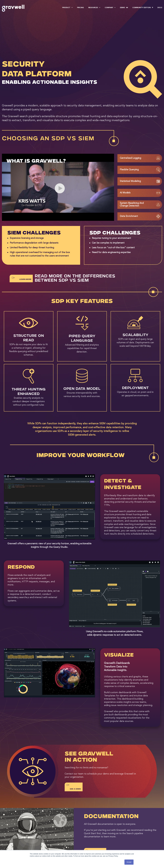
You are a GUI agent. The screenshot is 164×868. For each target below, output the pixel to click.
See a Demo (74, 753)
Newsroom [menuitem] (53, 844)
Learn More (22, 244)
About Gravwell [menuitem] (55, 837)
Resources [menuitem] (94, 8)
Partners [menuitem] (52, 847)
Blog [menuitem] (90, 837)
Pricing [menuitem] (80, 8)
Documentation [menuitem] (94, 844)
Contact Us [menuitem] (132, 837)
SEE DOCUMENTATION (95, 818)
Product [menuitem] (67, 8)
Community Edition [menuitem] (143, 8)
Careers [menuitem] (52, 840)
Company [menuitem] (110, 8)
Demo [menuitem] (124, 8)
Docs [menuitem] (160, 8)
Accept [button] (129, 862)
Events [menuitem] (90, 840)
